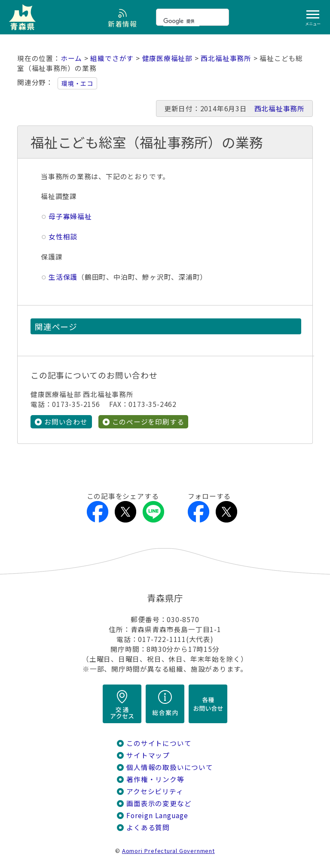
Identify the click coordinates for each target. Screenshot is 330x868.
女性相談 (63, 237)
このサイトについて (159, 743)
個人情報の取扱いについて (170, 767)
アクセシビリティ (155, 791)
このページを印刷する (148, 422)
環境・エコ (77, 83)
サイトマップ (148, 755)
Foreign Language (157, 815)
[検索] (181, 21)
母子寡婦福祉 (70, 216)
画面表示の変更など (159, 803)
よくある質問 (148, 827)
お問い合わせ (66, 422)
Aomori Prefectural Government (168, 851)
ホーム (71, 58)
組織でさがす (112, 58)
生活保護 (63, 277)
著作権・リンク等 (155, 779)
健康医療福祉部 (168, 58)
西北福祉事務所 (226, 58)
